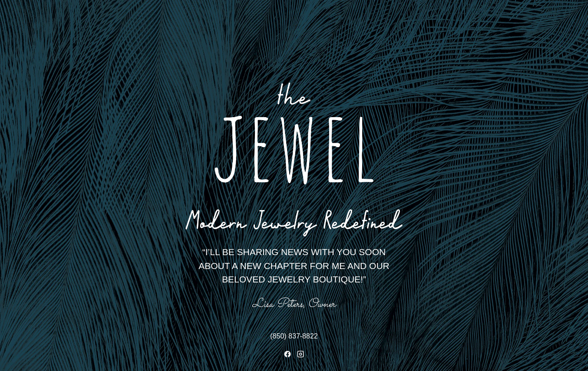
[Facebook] (287, 354)
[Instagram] (301, 354)
